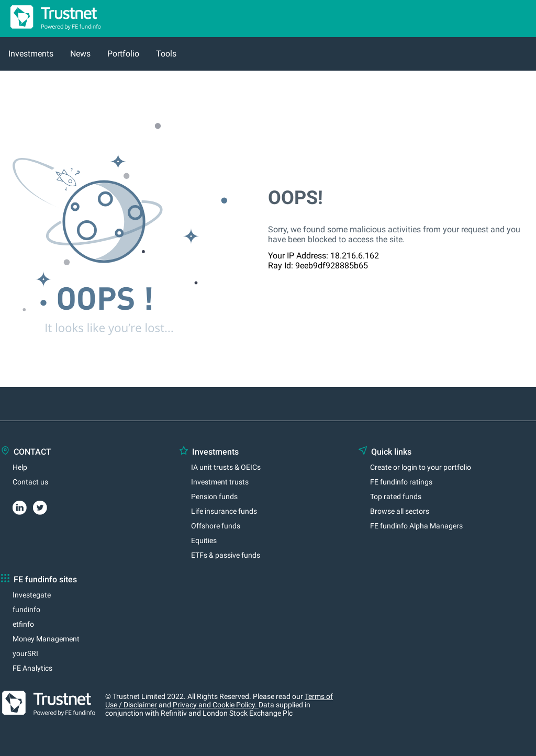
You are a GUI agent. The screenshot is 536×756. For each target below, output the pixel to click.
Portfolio (123, 54)
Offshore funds (216, 526)
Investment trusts (220, 482)
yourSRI (25, 653)
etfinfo (23, 624)
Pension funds (214, 497)
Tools (166, 54)
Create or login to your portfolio (421, 467)
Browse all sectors (400, 511)
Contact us (30, 482)
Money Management (46, 639)
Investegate (32, 595)
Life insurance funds (224, 511)
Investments (31, 54)
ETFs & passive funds (226, 555)
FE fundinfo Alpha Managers (416, 526)
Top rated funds (396, 497)
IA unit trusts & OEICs (226, 467)
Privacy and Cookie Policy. (216, 705)
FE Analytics (32, 668)
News (80, 54)
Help (20, 467)
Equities (204, 540)
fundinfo (26, 610)
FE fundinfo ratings (401, 482)
